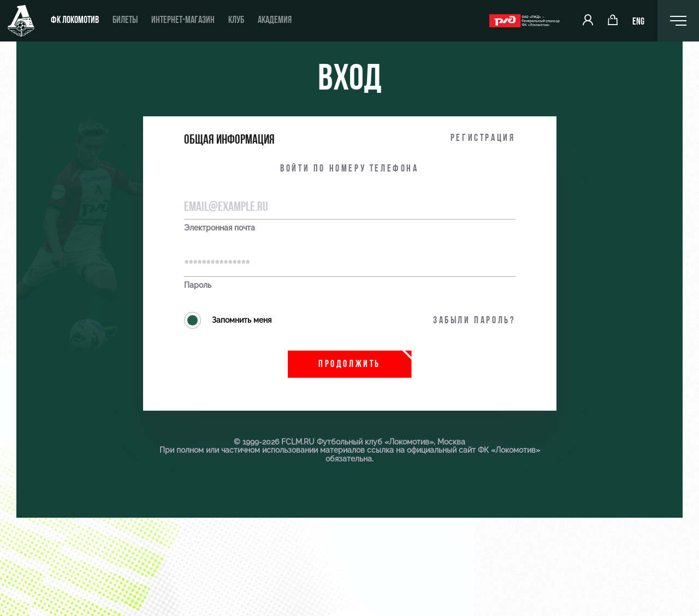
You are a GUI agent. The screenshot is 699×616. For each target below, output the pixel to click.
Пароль (198, 285)
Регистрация (483, 138)
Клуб (236, 20)
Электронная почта (220, 228)
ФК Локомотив (75, 20)
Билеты (125, 20)
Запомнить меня (228, 320)
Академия (275, 20)
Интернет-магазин (183, 20)
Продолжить (349, 365)
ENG (638, 22)
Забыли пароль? (474, 321)
